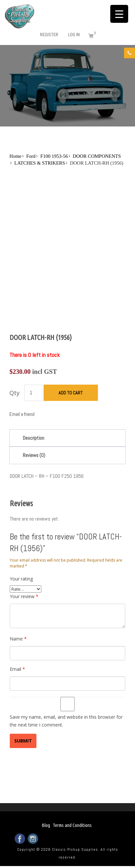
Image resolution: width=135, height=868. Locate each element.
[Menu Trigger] (119, 14)
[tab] (67, 438)
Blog (46, 825)
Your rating (21, 579)
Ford (31, 156)
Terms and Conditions (72, 825)
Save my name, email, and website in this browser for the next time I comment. (66, 721)
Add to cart (71, 393)
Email (17, 669)
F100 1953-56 (54, 156)
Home (15, 156)
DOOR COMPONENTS (97, 156)
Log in (74, 35)
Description (34, 438)
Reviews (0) (34, 455)
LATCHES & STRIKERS (40, 163)
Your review (24, 596)
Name (18, 639)
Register (49, 35)
